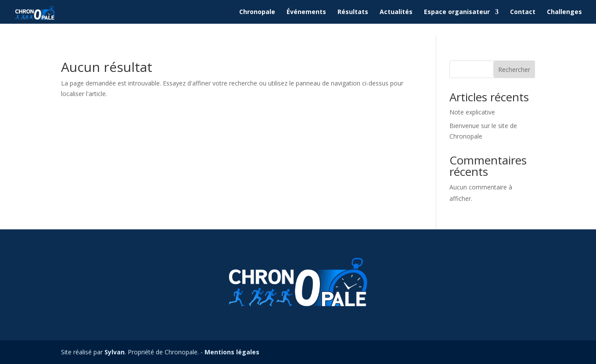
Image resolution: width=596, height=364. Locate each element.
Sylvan (115, 352)
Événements (306, 12)
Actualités (396, 12)
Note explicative (472, 112)
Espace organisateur (457, 12)
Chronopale (257, 12)
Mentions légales (232, 352)
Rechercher (514, 70)
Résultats (353, 12)
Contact (523, 12)
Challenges (564, 12)
